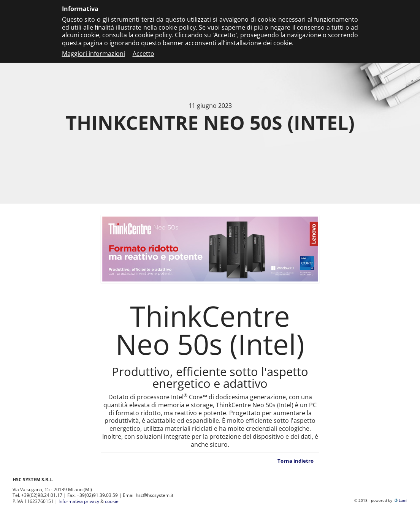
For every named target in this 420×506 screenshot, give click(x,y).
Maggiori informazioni (94, 54)
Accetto (143, 54)
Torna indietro (296, 461)
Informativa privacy (79, 501)
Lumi (400, 500)
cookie (112, 501)
